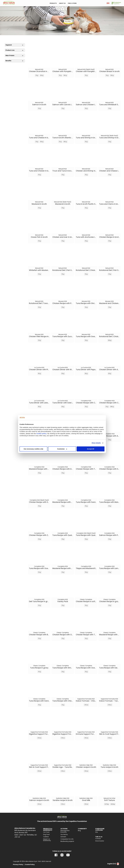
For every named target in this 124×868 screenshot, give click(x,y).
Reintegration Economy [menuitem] (65, 831)
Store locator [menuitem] (100, 841)
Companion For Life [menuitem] (67, 839)
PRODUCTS (53, 3)
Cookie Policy (30, 865)
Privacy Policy (18, 865)
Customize (62, 449)
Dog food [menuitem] (46, 834)
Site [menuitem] (97, 832)
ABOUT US (62, 3)
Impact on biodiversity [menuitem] (47, 840)
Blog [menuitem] (79, 831)
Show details (96, 443)
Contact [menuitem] (98, 839)
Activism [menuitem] (63, 837)
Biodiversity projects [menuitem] (67, 841)
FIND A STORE (72, 3)
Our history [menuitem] (64, 834)
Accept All (91, 449)
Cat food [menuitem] (46, 832)
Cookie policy (41, 434)
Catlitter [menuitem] (46, 837)
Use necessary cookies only (33, 449)
